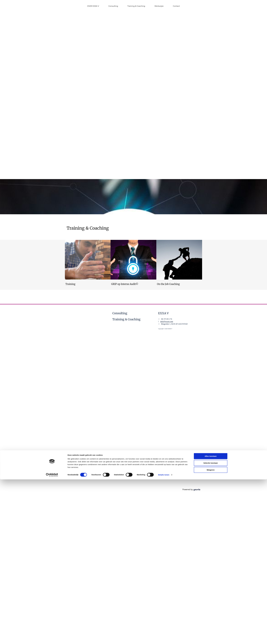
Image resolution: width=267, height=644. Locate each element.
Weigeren (211, 333)
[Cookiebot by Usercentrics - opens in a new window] (52, 338)
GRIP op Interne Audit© (125, 284)
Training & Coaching (136, 6)
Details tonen (164, 338)
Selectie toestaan (211, 326)
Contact (176, 6)
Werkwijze (159, 6)
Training (70, 284)
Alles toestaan (211, 319)
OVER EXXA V (93, 6)
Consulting (113, 6)
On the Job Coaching (168, 284)
